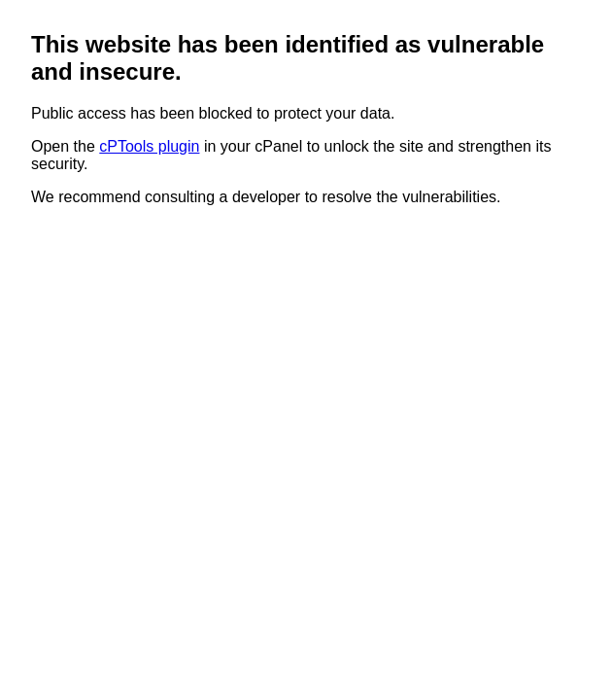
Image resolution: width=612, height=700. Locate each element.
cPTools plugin (149, 146)
